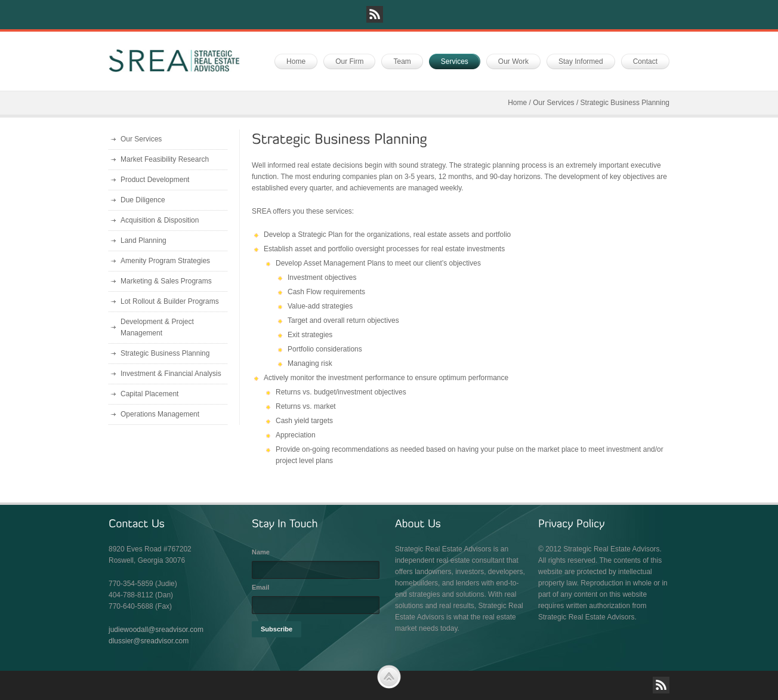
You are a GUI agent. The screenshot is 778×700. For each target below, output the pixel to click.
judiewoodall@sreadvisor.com (156, 630)
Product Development (155, 180)
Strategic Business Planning (165, 353)
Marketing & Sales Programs (166, 281)
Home (517, 103)
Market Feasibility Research (165, 159)
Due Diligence (143, 200)
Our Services (553, 103)
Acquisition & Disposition (160, 220)
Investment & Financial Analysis (171, 374)
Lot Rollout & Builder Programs (170, 301)
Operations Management (160, 414)
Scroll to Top (389, 677)
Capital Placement (149, 394)
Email (260, 587)
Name (261, 552)
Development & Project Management (157, 327)
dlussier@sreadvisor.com (149, 641)
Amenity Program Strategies (165, 261)
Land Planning (143, 240)
